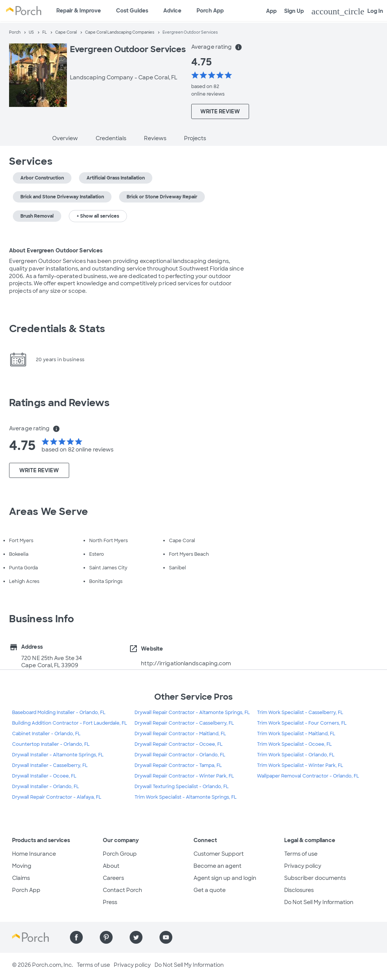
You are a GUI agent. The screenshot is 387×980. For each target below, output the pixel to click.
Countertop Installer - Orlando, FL (51, 744)
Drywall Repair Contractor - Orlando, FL (180, 755)
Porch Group (120, 854)
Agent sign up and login (225, 878)
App (271, 11)
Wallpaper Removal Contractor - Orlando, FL (308, 776)
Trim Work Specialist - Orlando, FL (296, 755)
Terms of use (301, 854)
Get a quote (210, 890)
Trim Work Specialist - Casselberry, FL (300, 713)
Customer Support (219, 854)
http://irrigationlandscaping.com (186, 663)
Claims (21, 878)
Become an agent (217, 866)
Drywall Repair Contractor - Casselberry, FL (184, 723)
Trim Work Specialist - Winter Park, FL (300, 765)
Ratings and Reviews (59, 403)
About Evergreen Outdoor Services (56, 250)
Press (110, 902)
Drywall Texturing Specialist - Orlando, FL (182, 787)
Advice (172, 11)
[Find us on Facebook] (76, 937)
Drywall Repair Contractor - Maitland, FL (180, 734)
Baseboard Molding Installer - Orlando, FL (59, 713)
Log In (347, 11)
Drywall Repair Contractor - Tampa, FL (178, 765)
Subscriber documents (315, 878)
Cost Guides (132, 11)
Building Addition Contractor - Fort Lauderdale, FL (70, 723)
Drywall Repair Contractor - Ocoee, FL (179, 744)
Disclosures (299, 890)
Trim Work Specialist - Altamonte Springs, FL (186, 797)
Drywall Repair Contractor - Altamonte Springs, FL (192, 713)
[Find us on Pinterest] (106, 937)
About (111, 866)
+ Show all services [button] (98, 216)
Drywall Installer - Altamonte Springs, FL (58, 755)
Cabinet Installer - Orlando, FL (46, 734)
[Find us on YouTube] (166, 937)
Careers (113, 878)
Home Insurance (34, 854)
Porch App (210, 11)
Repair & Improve (79, 11)
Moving (22, 866)
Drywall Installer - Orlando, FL (46, 787)
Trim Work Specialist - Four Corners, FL (302, 723)
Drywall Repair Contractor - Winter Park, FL (184, 776)
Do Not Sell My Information (319, 902)
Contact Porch (122, 890)
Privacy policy (303, 866)
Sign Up (294, 11)
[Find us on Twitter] (136, 937)
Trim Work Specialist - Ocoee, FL (294, 744)
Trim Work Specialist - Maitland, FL (296, 734)
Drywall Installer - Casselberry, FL (50, 765)
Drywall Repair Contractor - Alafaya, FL (57, 797)
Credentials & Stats (57, 329)
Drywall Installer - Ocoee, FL (44, 776)
